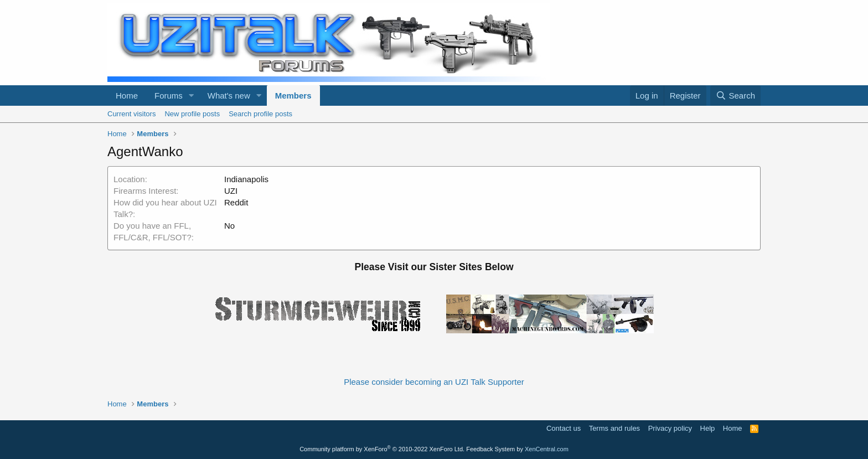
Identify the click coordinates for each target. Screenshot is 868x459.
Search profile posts (260, 114)
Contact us (564, 428)
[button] (192, 96)
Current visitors (131, 114)
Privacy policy (670, 428)
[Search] (735, 96)
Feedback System (490, 449)
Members (293, 96)
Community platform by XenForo (382, 449)
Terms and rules (614, 428)
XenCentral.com (547, 449)
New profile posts (192, 114)
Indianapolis (246, 179)
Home (127, 96)
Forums (169, 96)
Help (708, 428)
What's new (229, 96)
